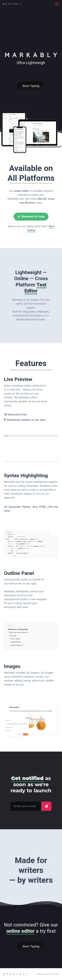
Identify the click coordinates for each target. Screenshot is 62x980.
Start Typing (31, 86)
